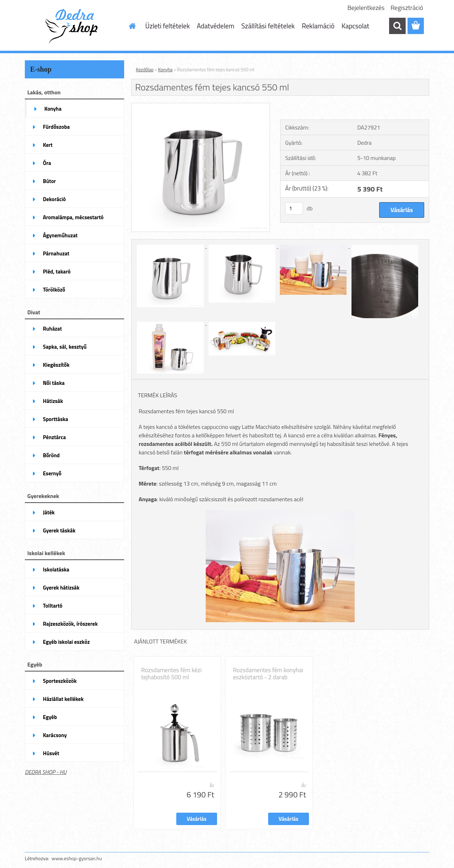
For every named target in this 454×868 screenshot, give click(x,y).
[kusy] (294, 208)
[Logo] (74, 26)
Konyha (165, 70)
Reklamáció (318, 26)
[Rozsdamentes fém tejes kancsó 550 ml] (201, 106)
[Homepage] (132, 26)
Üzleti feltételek (168, 26)
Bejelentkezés (366, 8)
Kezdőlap (145, 70)
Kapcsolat (355, 26)
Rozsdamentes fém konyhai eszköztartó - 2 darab (268, 674)
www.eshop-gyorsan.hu (77, 858)
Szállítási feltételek (268, 26)
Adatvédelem (216, 26)
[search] (397, 26)
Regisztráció (407, 8)
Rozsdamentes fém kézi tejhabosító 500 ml (171, 674)
